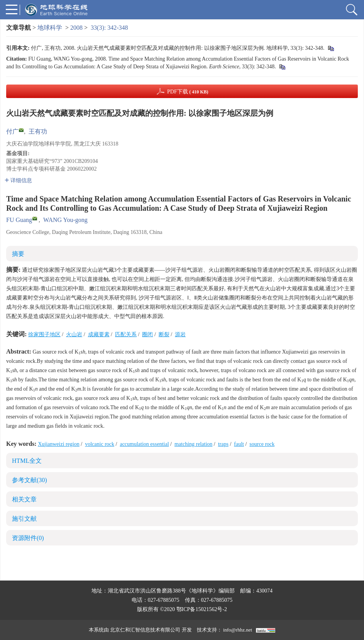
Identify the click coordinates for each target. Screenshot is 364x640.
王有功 (38, 131)
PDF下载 (188, 92)
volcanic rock (100, 444)
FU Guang (19, 220)
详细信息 (18, 180)
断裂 (164, 334)
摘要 (18, 254)
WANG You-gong (65, 220)
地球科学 (50, 28)
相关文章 (24, 499)
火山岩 (74, 334)
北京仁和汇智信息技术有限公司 (145, 630)
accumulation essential (144, 444)
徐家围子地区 (44, 334)
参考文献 (30, 480)
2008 (76, 28)
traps (223, 444)
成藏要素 (99, 334)
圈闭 (147, 334)
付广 (12, 131)
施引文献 (24, 519)
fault (239, 444)
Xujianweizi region (59, 444)
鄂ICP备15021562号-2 (202, 609)
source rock (262, 444)
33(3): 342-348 (109, 28)
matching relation (193, 444)
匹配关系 (126, 334)
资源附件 (28, 538)
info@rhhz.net (238, 630)
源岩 (180, 334)
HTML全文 (27, 461)
